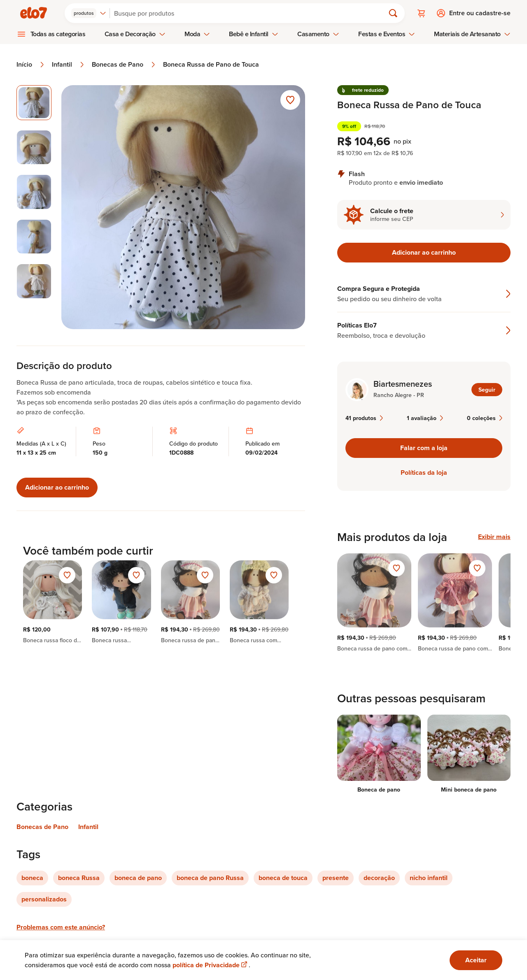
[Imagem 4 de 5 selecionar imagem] (34, 237)
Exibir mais (494, 537)
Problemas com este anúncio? (61, 927)
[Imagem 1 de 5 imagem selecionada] (34, 103)
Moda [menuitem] (197, 34)
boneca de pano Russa (210, 878)
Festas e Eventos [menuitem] (387, 34)
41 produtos (364, 418)
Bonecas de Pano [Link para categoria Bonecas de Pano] (42, 827)
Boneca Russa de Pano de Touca (211, 65)
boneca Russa (79, 878)
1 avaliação (425, 418)
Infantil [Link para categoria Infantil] (88, 827)
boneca (32, 878)
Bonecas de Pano (124, 65)
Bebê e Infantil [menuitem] (254, 34)
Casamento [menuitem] (318, 34)
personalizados (44, 899)
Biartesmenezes (403, 384)
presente (336, 878)
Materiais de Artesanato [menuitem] (472, 34)
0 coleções (485, 418)
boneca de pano (138, 878)
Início (31, 65)
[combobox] (89, 13)
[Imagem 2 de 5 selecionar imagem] (34, 147)
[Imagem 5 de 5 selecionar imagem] (34, 281)
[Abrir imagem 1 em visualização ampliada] (183, 207)
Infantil (69, 65)
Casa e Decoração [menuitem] (135, 34)
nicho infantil (429, 878)
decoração (379, 878)
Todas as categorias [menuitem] (58, 34)
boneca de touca (283, 878)
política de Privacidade (211, 965)
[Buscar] (251, 13)
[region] (424, 603)
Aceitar (476, 960)
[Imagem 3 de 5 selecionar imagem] (34, 192)
